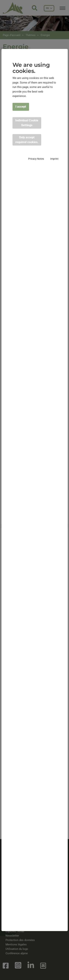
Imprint (54, 159)
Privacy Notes (36, 159)
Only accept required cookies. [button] (27, 140)
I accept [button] (21, 107)
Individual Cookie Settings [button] (27, 123)
